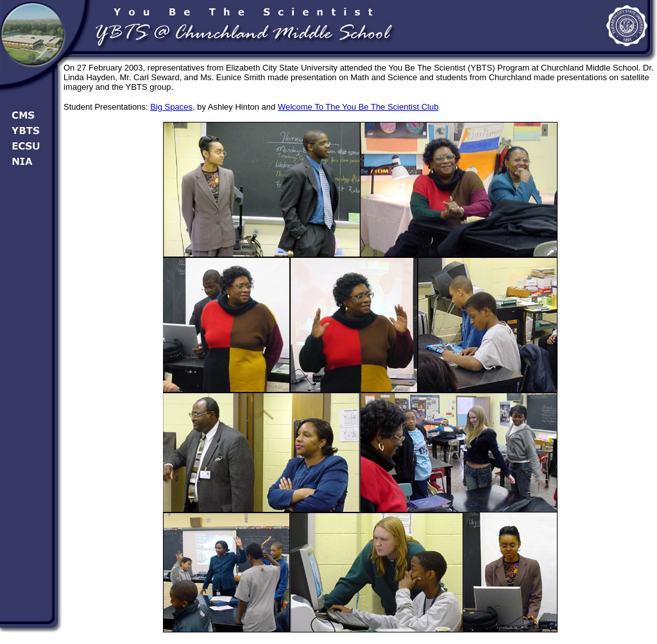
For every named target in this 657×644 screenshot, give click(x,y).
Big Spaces (171, 107)
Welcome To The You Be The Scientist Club (358, 107)
